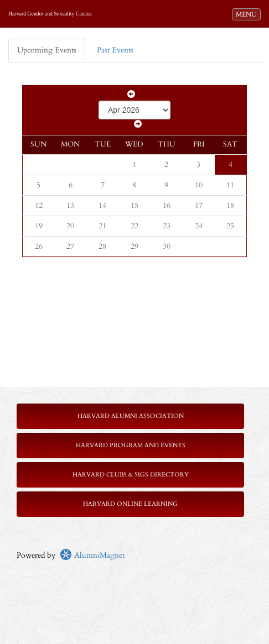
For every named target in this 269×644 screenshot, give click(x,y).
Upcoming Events (47, 50)
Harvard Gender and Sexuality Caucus (50, 14)
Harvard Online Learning (130, 504)
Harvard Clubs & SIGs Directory (131, 475)
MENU (248, 14)
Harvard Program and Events (131, 445)
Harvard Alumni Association (131, 416)
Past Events (115, 50)
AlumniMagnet (92, 555)
